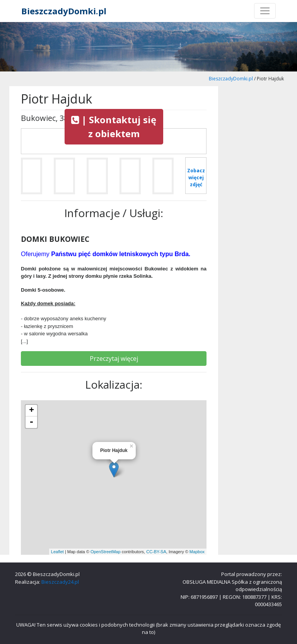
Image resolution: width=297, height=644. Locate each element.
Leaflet (57, 552)
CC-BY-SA (156, 552)
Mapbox (197, 552)
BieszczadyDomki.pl (64, 11)
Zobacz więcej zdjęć (196, 178)
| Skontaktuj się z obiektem (114, 127)
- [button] (31, 422)
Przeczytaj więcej (114, 359)
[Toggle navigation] (265, 11)
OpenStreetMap (106, 552)
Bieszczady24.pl (60, 582)
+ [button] (32, 411)
